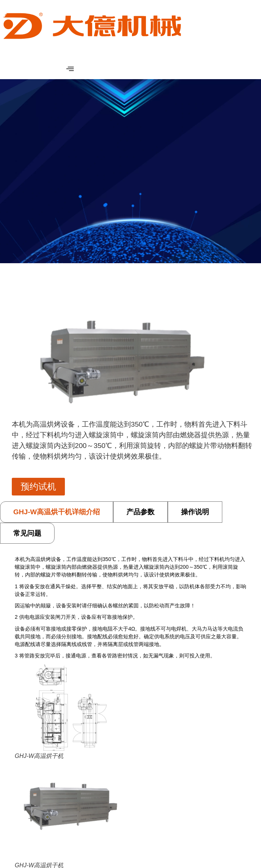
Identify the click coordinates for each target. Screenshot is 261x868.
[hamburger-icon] (70, 69)
